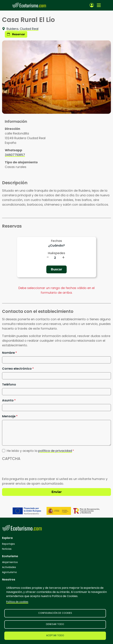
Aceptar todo (55, 635)
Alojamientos (10, 562)
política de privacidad (55, 451)
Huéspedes (56, 253)
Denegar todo (55, 624)
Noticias (7, 549)
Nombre (8, 353)
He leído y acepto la (39, 451)
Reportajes (8, 544)
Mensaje (9, 416)
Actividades (9, 567)
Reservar (16, 34)
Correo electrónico (17, 369)
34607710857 (15, 155)
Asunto (8, 400)
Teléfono (9, 384)
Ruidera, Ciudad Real (20, 29)
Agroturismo (9, 572)
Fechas (56, 241)
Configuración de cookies (55, 613)
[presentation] (28, 470)
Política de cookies (17, 602)
